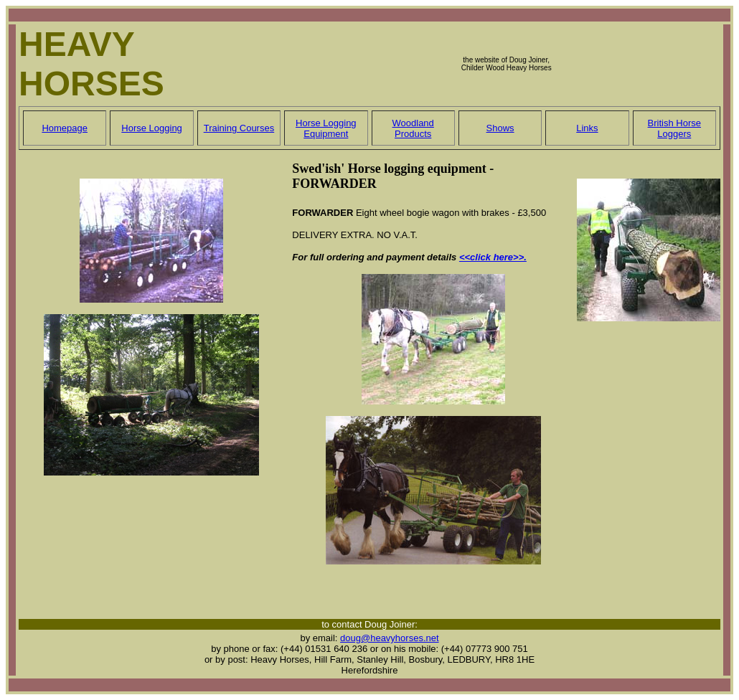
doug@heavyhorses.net (390, 638)
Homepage (65, 128)
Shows (500, 128)
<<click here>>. (493, 257)
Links (587, 128)
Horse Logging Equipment (326, 128)
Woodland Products (413, 128)
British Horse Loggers (674, 128)
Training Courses (239, 128)
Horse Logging (152, 128)
